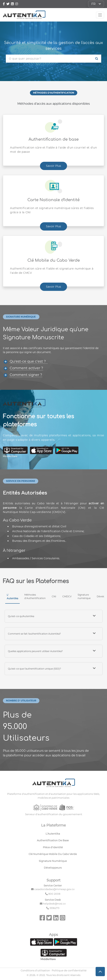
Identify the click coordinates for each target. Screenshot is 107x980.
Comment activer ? (26, 368)
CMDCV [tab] (67, 596)
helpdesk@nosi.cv (54, 904)
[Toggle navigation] (100, 15)
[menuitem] (54, 835)
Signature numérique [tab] (84, 596)
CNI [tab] (54, 596)
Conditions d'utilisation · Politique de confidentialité (54, 970)
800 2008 (54, 894)
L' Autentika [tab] (12, 597)
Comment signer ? (26, 375)
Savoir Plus (53, 166)
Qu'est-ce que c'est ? (29, 361)
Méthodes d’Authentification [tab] (35, 596)
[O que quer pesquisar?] (49, 59)
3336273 (54, 908)
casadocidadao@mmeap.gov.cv (54, 889)
